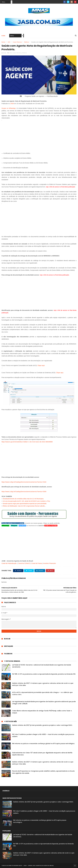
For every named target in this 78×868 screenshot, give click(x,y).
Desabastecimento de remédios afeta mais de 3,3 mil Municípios (23, 499)
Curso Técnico (17, 42)
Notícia (27, 42)
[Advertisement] (39, 136)
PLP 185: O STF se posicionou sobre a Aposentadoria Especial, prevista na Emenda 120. (44, 674)
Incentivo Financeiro (50, 563)
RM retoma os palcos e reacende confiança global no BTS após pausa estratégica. (43, 744)
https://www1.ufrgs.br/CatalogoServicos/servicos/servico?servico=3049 (24, 492)
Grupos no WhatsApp (8, 108)
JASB (12, 104)
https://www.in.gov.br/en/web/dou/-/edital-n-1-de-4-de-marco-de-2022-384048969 (27, 442)
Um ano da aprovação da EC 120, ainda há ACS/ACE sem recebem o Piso (27, 501)
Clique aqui (41, 365)
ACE (9, 42)
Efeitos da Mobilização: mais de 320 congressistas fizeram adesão (24, 506)
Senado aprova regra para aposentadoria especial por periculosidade (25, 504)
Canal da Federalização (9, 563)
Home (3, 36)
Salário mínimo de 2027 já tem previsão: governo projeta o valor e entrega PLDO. (42, 725)
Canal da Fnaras (37, 563)
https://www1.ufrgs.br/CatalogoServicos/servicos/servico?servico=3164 (24, 482)
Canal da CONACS (24, 563)
